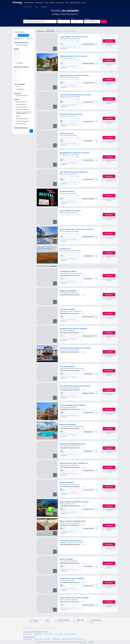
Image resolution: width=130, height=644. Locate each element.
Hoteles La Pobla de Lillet (70, 634)
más (85, 642)
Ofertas (53, 3)
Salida (72, 19)
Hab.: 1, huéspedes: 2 (91, 21)
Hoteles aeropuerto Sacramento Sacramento (72, 639)
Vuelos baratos (29, 3)
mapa (78, 41)
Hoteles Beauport (27, 634)
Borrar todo (30, 39)
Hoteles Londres (38, 639)
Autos (47, 3)
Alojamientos (39, 3)
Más (83, 3)
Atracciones (60, 3)
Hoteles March (56, 639)
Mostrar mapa (23, 35)
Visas (67, 3)
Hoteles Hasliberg (38, 634)
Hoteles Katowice (27, 639)
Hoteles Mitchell (59, 634)
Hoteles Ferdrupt (49, 634)
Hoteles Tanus (47, 639)
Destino (25, 19)
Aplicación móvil (75, 3)
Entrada (59, 19)
